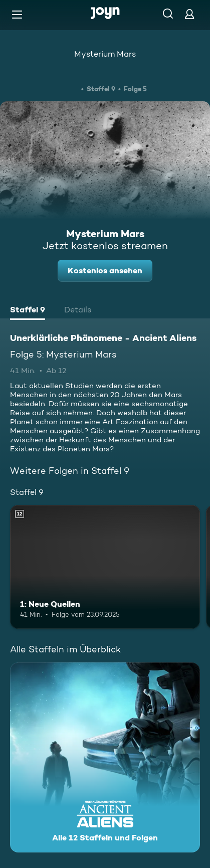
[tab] (28, 311)
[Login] (189, 14)
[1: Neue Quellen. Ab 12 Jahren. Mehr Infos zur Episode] (105, 567)
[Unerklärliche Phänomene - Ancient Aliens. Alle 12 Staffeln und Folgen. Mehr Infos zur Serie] (105, 757)
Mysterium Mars (105, 54)
